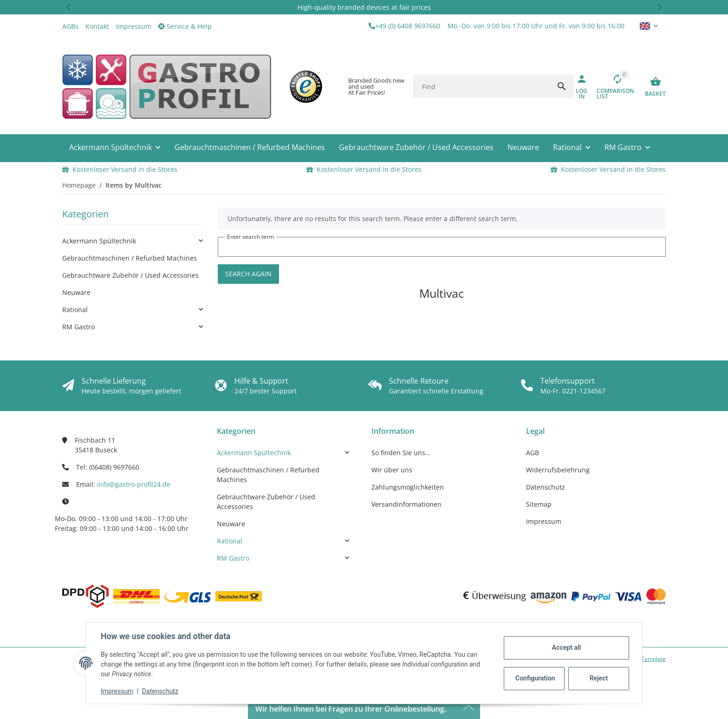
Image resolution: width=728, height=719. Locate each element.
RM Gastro (78, 327)
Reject (599, 678)
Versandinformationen (406, 504)
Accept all (566, 647)
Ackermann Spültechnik (99, 241)
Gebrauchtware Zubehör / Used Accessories (130, 275)
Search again (248, 274)
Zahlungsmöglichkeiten (408, 487)
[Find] (482, 86)
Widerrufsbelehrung (558, 470)
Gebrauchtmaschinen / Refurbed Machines (130, 258)
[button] (69, 7)
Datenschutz (160, 691)
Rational (75, 310)
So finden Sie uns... (401, 453)
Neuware (76, 292)
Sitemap (539, 504)
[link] (133, 241)
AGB (533, 453)
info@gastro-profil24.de (134, 484)
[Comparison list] (614, 86)
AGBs (70, 26)
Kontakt (97, 26)
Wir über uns (392, 470)
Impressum (117, 691)
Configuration (535, 678)
